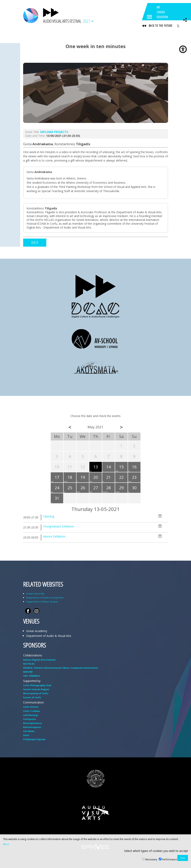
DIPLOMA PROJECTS (54, 132)
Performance (169, 859)
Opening (49, 516)
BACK (35, 242)
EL (178, 26)
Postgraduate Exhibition (59, 526)
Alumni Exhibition (54, 536)
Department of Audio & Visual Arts (45, 598)
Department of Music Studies (42, 602)
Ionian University (35, 594)
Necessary (151, 859)
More (6, 844)
